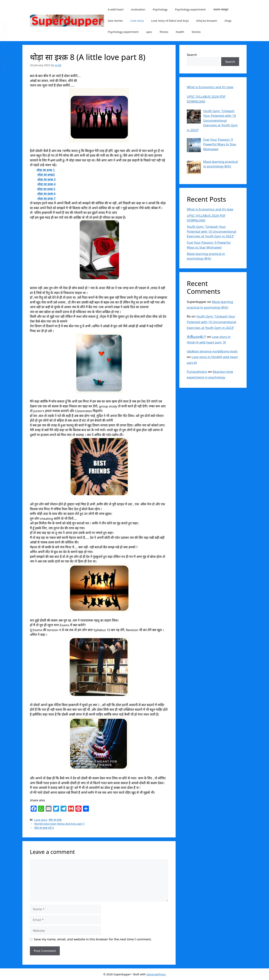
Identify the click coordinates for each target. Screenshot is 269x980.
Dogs (228, 21)
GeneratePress (156, 974)
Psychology (160, 9)
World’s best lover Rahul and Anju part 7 (59, 824)
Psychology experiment (190, 9)
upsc (149, 32)
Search (192, 55)
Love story (137, 21)
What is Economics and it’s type (210, 209)
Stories (196, 32)
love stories (115, 21)
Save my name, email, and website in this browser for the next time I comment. (93, 939)
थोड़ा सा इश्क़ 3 (46, 179)
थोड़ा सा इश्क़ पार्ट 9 (44, 828)
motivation (138, 9)
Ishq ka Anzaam (207, 21)
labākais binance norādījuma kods (212, 351)
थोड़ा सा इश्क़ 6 (46, 194)
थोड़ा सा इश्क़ (55, 820)
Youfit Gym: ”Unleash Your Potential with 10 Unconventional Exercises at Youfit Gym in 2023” (211, 231)
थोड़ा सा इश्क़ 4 (46, 184)
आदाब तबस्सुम (221, 9)
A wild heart (116, 9)
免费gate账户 (197, 337)
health (180, 32)
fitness (164, 32)
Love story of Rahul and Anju (170, 21)
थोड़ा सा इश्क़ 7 (46, 198)
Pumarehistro (197, 372)
